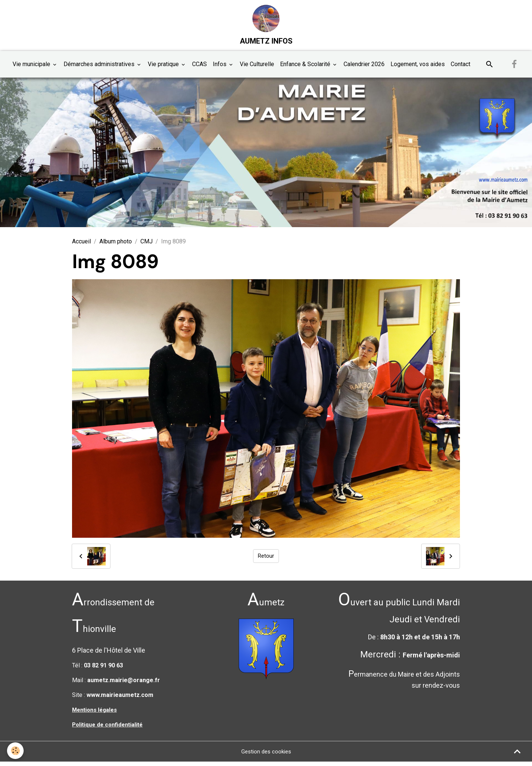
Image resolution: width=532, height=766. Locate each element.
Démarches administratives (100, 69)
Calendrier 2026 (364, 69)
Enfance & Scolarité (306, 69)
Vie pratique (164, 69)
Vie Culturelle (257, 69)
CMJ (146, 246)
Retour (266, 560)
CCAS (199, 69)
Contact (461, 69)
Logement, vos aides (418, 69)
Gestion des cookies (266, 755)
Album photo (116, 246)
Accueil (81, 246)
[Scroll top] (517, 751)
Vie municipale (32, 69)
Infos (220, 69)
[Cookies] (16, 751)
